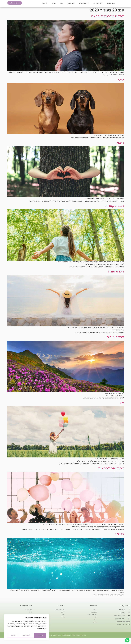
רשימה (119, 539)
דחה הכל (24, 635)
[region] (27, 628)
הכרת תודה (116, 277)
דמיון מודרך (71, 6)
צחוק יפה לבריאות (111, 474)
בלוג (61, 6)
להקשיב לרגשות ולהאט (108, 21)
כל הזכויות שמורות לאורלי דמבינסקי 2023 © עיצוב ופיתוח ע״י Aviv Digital (65, 641)
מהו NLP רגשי (84, 6)
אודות (54, 6)
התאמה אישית (38, 635)
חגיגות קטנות (115, 211)
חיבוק (120, 148)
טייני (121, 85)
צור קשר (45, 6)
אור (121, 408)
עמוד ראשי (111, 6)
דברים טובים (115, 342)
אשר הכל (13, 635)
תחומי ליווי (98, 6)
